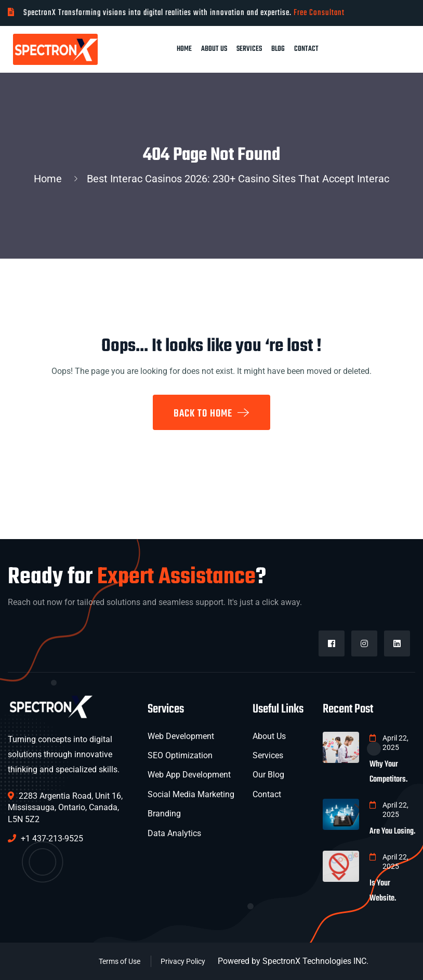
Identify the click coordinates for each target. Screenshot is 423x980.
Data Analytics (174, 833)
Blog (278, 49)
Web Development (181, 736)
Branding (164, 814)
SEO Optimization (180, 755)
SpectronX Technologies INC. (315, 961)
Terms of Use (120, 961)
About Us (214, 49)
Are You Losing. (392, 831)
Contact (306, 49)
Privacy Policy (183, 961)
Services (249, 49)
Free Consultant (319, 13)
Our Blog (268, 775)
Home (184, 49)
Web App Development (189, 775)
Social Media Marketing (191, 794)
